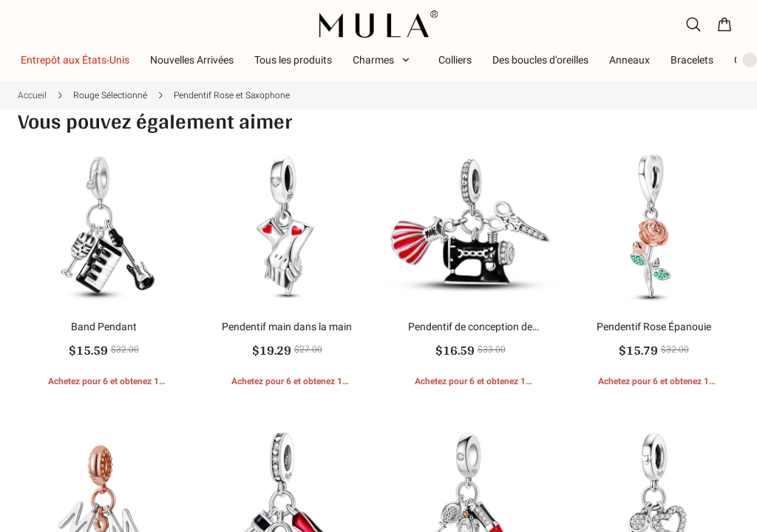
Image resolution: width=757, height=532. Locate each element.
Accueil (32, 95)
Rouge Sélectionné (110, 95)
